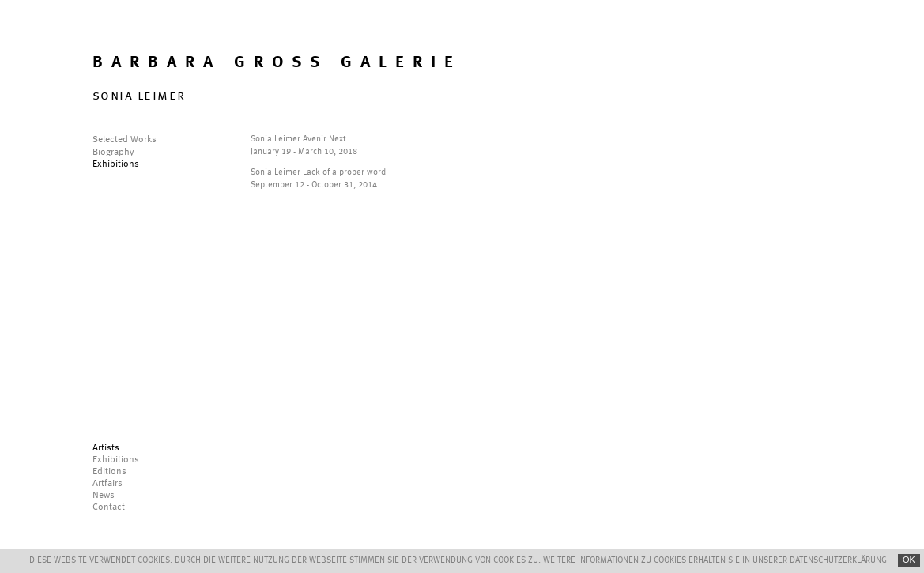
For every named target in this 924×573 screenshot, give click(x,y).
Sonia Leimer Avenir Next (298, 139)
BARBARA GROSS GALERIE (277, 63)
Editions (109, 472)
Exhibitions (116, 164)
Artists (106, 448)
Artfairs (107, 484)
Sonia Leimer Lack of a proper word (318, 173)
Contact (109, 507)
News (104, 496)
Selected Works (124, 140)
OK (909, 560)
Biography (113, 153)
